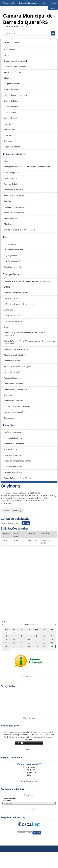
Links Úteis (9, 425)
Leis (5, 237)
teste (5, 540)
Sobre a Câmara (12, 42)
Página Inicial (8, 3)
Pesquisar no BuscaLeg (13, 817)
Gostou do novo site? (29, 764)
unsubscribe (29, 809)
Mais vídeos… (29, 718)
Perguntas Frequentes (29, 3)
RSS (45, 3)
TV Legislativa (8, 686)
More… (29, 750)
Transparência (11, 274)
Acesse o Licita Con (29, 676)
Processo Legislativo (14, 154)
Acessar (53, 8)
